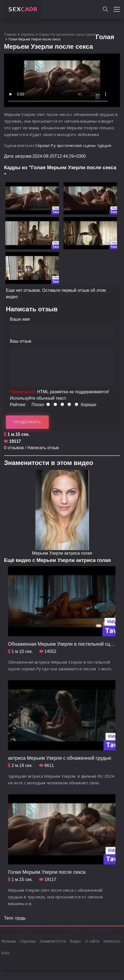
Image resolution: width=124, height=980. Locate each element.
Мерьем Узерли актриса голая (62, 553)
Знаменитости (53, 941)
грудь (20, 918)
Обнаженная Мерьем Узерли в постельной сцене (63, 644)
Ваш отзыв (21, 341)
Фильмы (9, 941)
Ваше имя (20, 319)
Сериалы (28, 941)
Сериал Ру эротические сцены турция (73, 145)
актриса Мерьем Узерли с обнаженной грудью (60, 758)
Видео (75, 941)
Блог (6, 953)
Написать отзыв (43, 448)
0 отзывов (14, 448)
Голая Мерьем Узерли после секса (47, 872)
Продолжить (27, 422)
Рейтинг (18, 405)
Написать (112, 941)
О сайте (92, 941)
